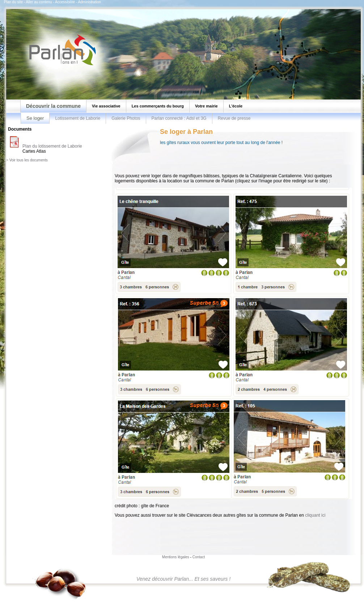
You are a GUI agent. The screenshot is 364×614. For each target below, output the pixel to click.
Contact (199, 557)
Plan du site (13, 2)
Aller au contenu (39, 2)
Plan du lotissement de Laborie (52, 146)
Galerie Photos (126, 118)
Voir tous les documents (29, 160)
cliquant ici (315, 515)
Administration (89, 2)
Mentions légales (176, 557)
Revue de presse (234, 118)
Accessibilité (65, 2)
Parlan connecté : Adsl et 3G (179, 118)
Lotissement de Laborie (78, 118)
